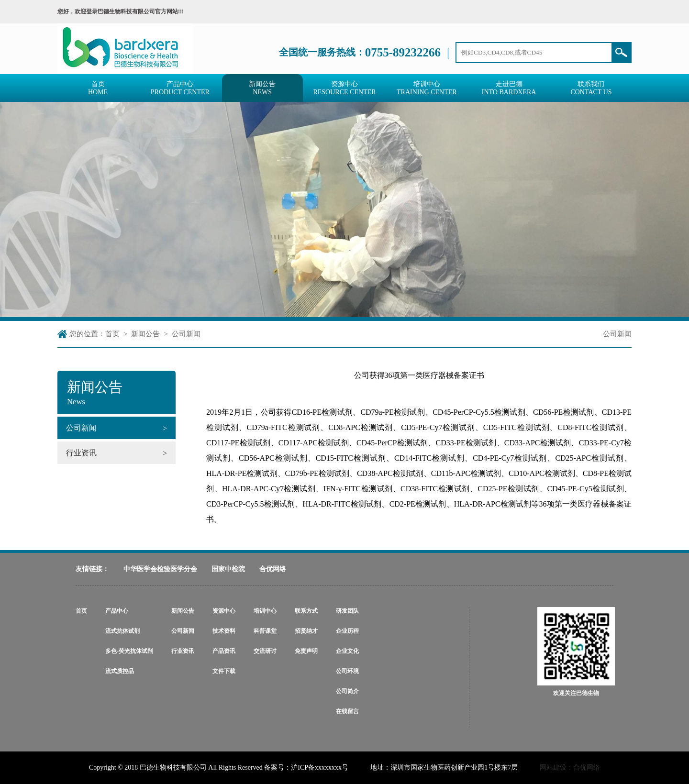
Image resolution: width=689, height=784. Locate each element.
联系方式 (306, 611)
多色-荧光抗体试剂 (129, 651)
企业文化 (347, 651)
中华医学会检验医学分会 (160, 569)
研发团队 (347, 611)
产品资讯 (224, 651)
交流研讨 (265, 651)
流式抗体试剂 (122, 631)
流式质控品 (120, 671)
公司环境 (347, 671)
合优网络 (273, 569)
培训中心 (265, 611)
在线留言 (347, 711)
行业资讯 (183, 651)
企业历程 (347, 631)
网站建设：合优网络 (570, 767)
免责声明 (306, 651)
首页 (112, 334)
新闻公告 (145, 334)
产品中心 (117, 611)
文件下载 (224, 671)
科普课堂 (265, 631)
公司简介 (347, 691)
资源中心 (224, 611)
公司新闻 (186, 334)
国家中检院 (228, 569)
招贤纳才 (306, 631)
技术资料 (224, 631)
